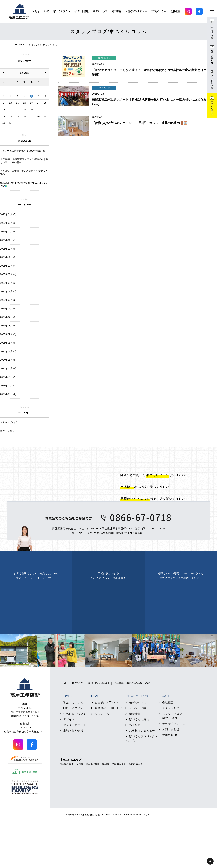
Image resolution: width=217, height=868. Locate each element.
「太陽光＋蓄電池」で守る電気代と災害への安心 (24, 173)
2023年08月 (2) (8, 394)
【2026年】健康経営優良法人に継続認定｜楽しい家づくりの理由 (24, 161)
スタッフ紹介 (171, 735)
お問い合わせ (171, 756)
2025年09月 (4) (8, 274)
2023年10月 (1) (8, 377)
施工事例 (116, 11)
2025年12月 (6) (8, 249)
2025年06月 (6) (8, 300)
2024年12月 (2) (8, 351)
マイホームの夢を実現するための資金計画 (23, 151)
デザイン (69, 746)
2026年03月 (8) (8, 223)
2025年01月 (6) (8, 343)
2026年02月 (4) (8, 232)
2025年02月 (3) (8, 334)
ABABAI (138, 842)
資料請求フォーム (174, 751)
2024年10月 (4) (8, 368)
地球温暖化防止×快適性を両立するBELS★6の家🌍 (23, 185)
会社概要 (175, 11)
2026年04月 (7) (8, 214)
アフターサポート (75, 752)
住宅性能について (75, 741)
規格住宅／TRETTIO (108, 735)
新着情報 (135, 741)
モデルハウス (100, 11)
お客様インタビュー (136, 11)
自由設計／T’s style (108, 729)
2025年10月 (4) (8, 266)
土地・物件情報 (73, 758)
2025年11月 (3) (8, 257)
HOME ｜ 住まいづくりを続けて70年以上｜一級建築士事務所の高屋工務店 (105, 710)
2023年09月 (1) (8, 386)
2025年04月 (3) (8, 317)
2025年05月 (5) (8, 309)
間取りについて (73, 735)
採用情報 (168, 762)
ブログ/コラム (159, 11)
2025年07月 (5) (8, 291)
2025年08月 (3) (8, 283)
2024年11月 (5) (8, 360)
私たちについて (41, 11)
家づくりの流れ (139, 746)
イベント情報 (82, 11)
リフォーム (102, 741)
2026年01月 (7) (8, 240)
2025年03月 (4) (8, 326)
